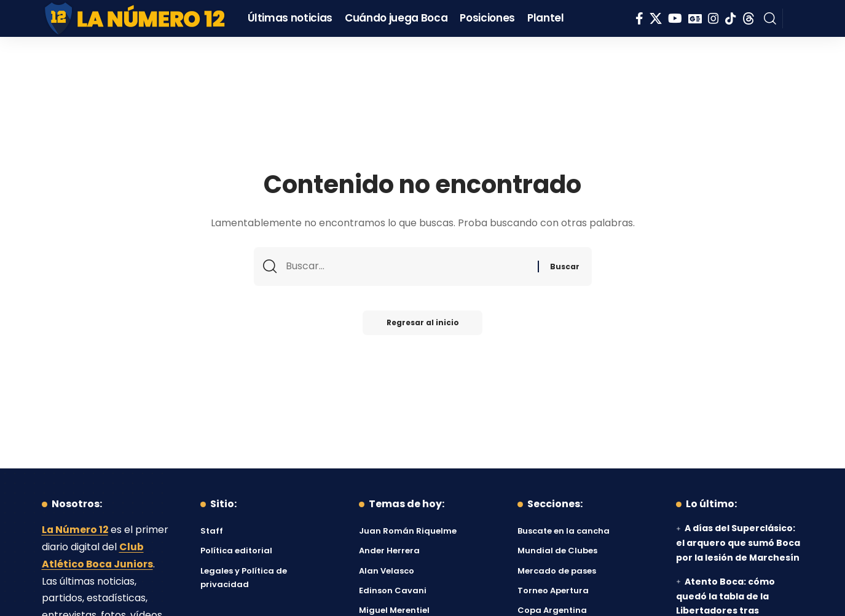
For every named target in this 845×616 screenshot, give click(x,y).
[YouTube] (675, 18)
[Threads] (749, 18)
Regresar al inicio (423, 324)
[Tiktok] (731, 18)
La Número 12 (76, 530)
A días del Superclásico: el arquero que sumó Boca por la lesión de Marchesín (738, 543)
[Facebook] (639, 18)
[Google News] (695, 18)
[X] (656, 18)
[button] (770, 18)
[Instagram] (713, 18)
